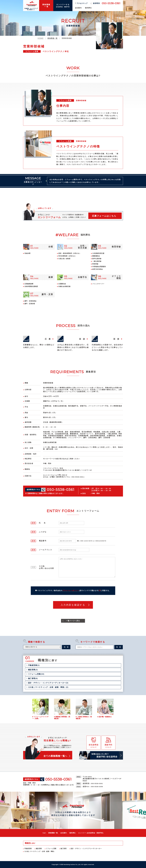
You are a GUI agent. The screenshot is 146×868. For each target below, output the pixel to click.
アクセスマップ (82, 3)
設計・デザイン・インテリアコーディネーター (86, 849)
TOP (44, 833)
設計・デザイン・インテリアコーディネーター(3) (48, 683)
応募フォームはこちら (104, 216)
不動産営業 (28, 849)
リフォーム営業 (51, 849)
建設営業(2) (33, 670)
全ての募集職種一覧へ (55, 756)
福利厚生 (88, 8)
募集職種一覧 (53, 833)
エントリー (91, 833)
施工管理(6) (33, 678)
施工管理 (63, 849)
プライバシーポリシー (71, 591)
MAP (85, 780)
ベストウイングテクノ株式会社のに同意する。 (74, 591)
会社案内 (78, 8)
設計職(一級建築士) (105, 717)
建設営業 (39, 849)
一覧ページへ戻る (73, 621)
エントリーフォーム (51, 475)
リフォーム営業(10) (36, 674)
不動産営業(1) (34, 665)
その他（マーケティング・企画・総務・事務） (40, 851)
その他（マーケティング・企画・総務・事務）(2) (48, 687)
